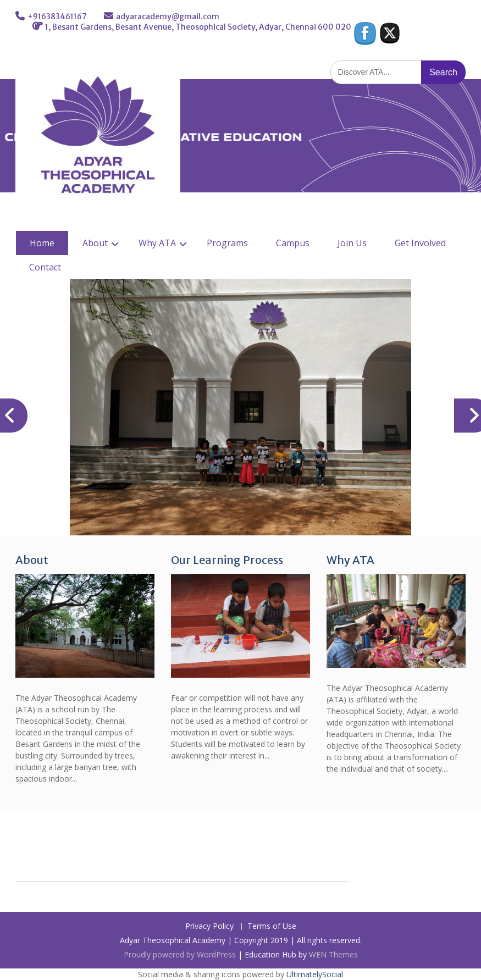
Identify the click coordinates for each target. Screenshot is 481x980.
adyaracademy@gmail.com (168, 16)
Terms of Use (272, 926)
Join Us (352, 243)
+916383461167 (57, 16)
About (95, 243)
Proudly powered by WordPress (180, 954)
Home (42, 243)
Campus (293, 243)
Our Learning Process (227, 560)
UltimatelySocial (315, 974)
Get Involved (420, 243)
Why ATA (157, 243)
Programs (227, 243)
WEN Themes (333, 954)
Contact (45, 267)
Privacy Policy (209, 926)
